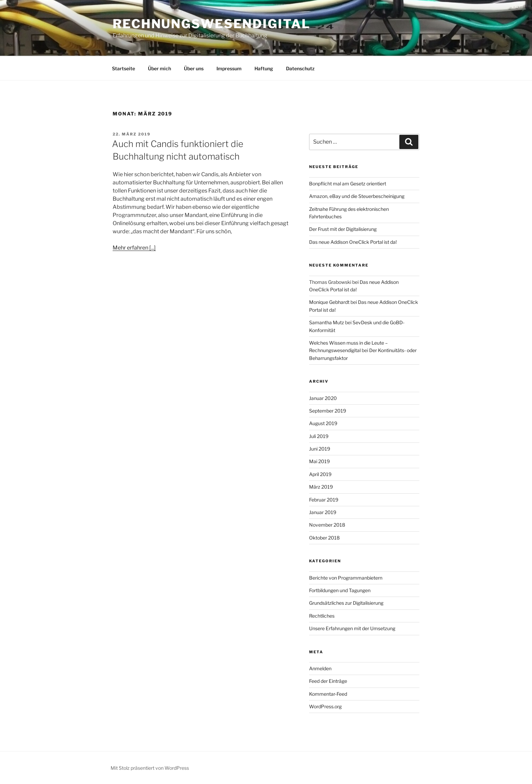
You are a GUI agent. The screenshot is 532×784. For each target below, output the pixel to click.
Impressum (229, 68)
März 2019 (321, 487)
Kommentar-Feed (328, 694)
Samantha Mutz (327, 322)
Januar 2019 (323, 512)
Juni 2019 (320, 449)
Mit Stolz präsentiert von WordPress (150, 768)
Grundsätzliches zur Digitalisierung (346, 603)
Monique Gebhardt (329, 302)
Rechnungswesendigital (211, 24)
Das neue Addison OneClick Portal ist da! (353, 242)
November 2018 (327, 525)
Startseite (123, 68)
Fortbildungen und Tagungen (340, 590)
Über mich (159, 68)
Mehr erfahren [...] (134, 248)
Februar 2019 (324, 500)
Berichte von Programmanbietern (346, 578)
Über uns (194, 68)
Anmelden (320, 668)
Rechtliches (322, 616)
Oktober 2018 (324, 538)
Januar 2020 (323, 398)
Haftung (264, 68)
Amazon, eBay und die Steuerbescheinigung (357, 196)
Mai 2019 (319, 461)
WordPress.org (325, 706)
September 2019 (328, 411)
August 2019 (323, 423)
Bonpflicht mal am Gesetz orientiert (348, 184)
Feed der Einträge (328, 681)
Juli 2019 (319, 436)
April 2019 (320, 474)
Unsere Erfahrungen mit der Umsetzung (352, 628)
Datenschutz (300, 68)
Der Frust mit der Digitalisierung (343, 229)
